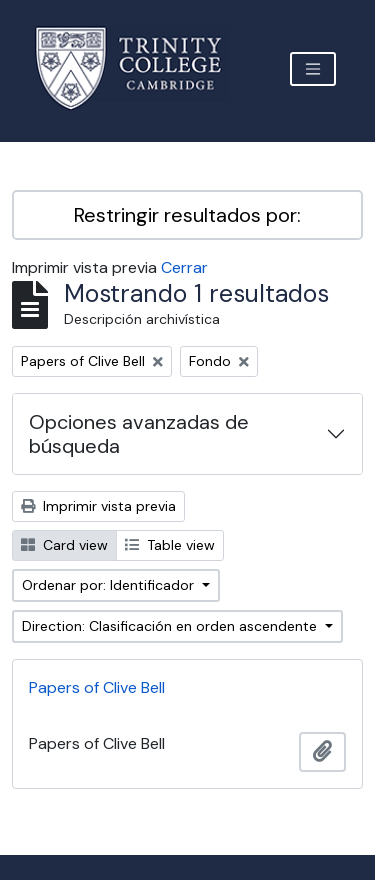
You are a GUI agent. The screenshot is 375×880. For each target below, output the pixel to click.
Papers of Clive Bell (97, 687)
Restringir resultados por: (187, 215)
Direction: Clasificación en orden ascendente (171, 626)
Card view (64, 545)
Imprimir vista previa (98, 506)
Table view (170, 545)
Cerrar (184, 267)
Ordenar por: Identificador (110, 585)
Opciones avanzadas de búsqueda (139, 434)
